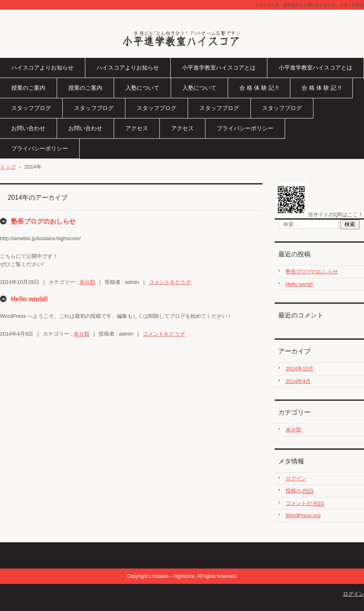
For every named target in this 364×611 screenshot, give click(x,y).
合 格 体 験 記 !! (259, 88)
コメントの (305, 503)
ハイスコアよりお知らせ (42, 68)
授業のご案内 (28, 88)
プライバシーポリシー (245, 128)
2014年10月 (299, 369)
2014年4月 (298, 381)
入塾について (142, 88)
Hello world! (30, 299)
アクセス (137, 128)
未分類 (87, 282)
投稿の (299, 491)
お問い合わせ (28, 128)
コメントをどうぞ (170, 282)
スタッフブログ (31, 108)
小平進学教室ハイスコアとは (219, 68)
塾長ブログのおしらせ (43, 221)
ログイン (296, 479)
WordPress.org (303, 515)
